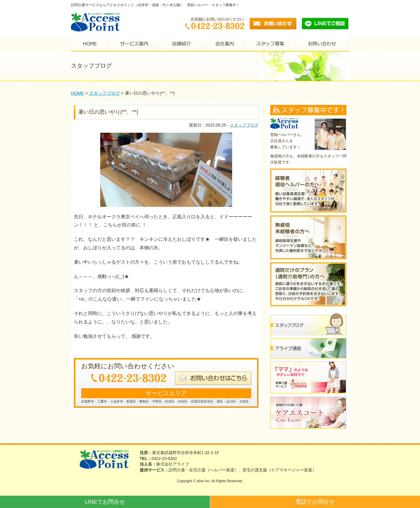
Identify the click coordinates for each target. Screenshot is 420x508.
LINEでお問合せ (105, 502)
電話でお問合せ (315, 502)
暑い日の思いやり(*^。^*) (108, 112)
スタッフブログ (244, 125)
